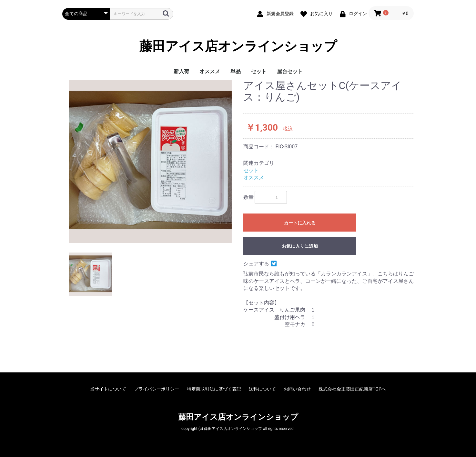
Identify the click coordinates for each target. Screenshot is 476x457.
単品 (236, 71)
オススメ (210, 71)
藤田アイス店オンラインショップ (238, 46)
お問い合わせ (297, 389)
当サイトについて (108, 389)
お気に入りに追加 (300, 246)
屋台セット (290, 71)
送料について (262, 389)
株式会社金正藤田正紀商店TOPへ (352, 389)
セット (259, 71)
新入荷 (181, 71)
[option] (150, 161)
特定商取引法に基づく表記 (214, 389)
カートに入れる (300, 223)
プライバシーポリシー (157, 389)
